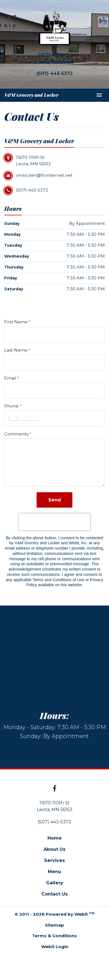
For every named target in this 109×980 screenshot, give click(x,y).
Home (55, 838)
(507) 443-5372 (55, 73)
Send (55, 500)
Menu (54, 872)
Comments (16, 434)
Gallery (55, 883)
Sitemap (54, 925)
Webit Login (55, 947)
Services (54, 860)
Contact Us (54, 894)
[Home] (54, 28)
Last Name (16, 350)
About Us (54, 849)
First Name (16, 322)
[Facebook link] (54, 789)
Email (10, 378)
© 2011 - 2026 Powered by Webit (54, 914)
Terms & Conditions (54, 936)
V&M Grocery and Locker (31, 95)
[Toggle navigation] (99, 95)
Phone (11, 406)
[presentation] (54, 522)
